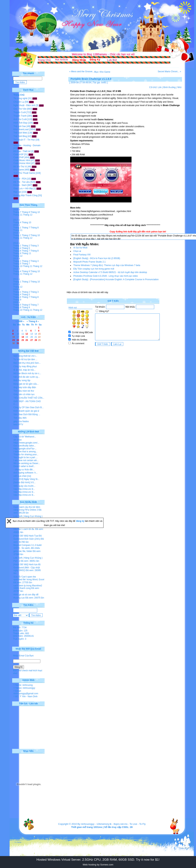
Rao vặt (17, 192)
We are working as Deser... (27, 463)
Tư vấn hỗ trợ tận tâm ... (25, 359)
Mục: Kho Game (102, 72)
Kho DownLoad (21, 129)
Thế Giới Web (20, 133)
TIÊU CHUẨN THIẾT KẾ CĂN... (29, 398)
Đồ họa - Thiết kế (22, 151)
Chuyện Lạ (19, 102)
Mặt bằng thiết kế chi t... (25, 356)
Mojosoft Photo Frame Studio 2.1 (89, 262)
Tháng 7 (17, 212)
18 (23, 337)
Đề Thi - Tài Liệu (22, 182)
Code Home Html (22, 163)
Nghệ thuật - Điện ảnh (24, 105)
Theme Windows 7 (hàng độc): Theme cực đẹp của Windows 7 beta (107, 265)
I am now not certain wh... (26, 460)
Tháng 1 (17, 228)
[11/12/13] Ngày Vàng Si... (26, 479)
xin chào (18, 440)
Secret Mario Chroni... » (169, 72)
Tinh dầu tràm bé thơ (24, 391)
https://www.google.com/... (26, 443)
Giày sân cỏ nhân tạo (24, 394)
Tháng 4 (17, 222)
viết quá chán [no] (22, 476)
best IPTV (18, 425)
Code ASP (19, 154)
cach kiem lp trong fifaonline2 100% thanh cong (28, 587)
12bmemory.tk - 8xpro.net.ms (112, 824)
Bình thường (169, 87)
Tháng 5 (26, 248)
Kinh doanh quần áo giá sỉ (26, 411)
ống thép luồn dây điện (25, 387)
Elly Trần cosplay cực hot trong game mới (94, 269)
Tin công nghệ (20, 98)
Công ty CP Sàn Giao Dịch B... (29, 407)
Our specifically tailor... (24, 446)
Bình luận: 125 (20, 631)
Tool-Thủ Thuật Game (24, 173)
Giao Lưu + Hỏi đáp (23, 188)
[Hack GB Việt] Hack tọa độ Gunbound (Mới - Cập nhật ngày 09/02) (27, 567)
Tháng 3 (34, 246)
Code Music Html (22, 160)
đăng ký (81, 521)
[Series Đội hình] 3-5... (24, 482)
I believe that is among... (25, 452)
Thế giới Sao (20, 126)
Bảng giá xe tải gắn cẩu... (26, 384)
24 (18, 340)
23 (14, 340)
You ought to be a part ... (26, 457)
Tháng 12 (28, 215)
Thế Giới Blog (20, 136)
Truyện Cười (20, 112)
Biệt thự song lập (22, 380)
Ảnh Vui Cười (20, 119)
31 (18, 343)
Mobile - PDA (20, 179)
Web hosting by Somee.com (98, 865)
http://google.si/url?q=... (25, 449)
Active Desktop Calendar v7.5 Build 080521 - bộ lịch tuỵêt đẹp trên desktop (110, 272)
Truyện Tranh (20, 116)
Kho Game (19, 170)
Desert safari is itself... (24, 466)
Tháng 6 (17, 251)
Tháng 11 (18, 215)
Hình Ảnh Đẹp (20, 123)
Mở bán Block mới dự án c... (27, 373)
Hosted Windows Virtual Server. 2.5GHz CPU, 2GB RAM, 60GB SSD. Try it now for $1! (98, 860)
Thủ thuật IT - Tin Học (24, 140)
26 (27, 340)
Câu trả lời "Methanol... (25, 437)
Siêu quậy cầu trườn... (24, 486)
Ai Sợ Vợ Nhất (80, 248)
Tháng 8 (26, 212)
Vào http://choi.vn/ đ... (24, 489)
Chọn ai (77, 251)
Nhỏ (179, 87)
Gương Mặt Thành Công (26, 195)
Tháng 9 (17, 253)
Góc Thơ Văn (20, 109)
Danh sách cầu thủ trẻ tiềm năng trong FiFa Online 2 (27, 508)
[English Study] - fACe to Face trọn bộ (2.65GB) (97, 258)
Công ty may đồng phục (25, 366)
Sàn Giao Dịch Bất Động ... (27, 414)
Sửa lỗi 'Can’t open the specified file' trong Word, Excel (29, 578)
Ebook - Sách (20, 185)
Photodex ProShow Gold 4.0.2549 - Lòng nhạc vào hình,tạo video (106, 276)
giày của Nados (21, 421)
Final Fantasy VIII (82, 255)
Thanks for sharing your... (26, 455)
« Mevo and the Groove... (82, 72)
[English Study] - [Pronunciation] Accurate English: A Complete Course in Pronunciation (116, 279)
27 (32, 340)
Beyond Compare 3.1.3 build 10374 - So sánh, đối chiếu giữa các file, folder (27, 548)
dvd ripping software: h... (26, 473)
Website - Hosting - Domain (27, 145)
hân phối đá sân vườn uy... (27, 377)
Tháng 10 (35, 212)
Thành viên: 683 (21, 633)
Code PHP (19, 157)
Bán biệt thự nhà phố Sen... (27, 363)
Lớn (160, 87)
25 (23, 340)
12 (27, 334)
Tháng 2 (26, 235)
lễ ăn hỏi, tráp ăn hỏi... (24, 370)
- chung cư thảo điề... (24, 470)
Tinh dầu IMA (20, 418)
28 (36, 340)
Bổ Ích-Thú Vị (20, 167)
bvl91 (104, 83)
